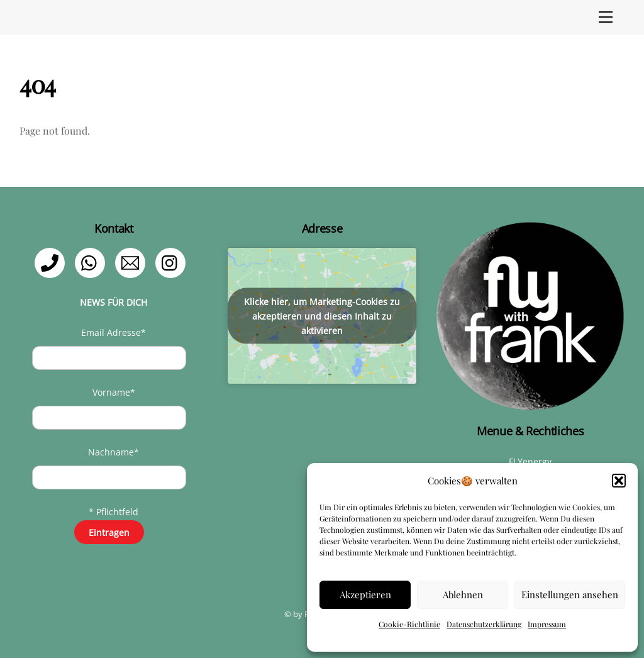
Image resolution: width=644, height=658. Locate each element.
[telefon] (52, 262)
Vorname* (114, 392)
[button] (619, 481)
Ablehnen (463, 594)
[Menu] (606, 17)
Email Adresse (114, 332)
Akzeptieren (365, 594)
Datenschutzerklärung (484, 624)
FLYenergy (530, 461)
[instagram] (173, 262)
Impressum (547, 624)
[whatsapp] (92, 262)
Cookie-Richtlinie (409, 624)
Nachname (114, 452)
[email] (132, 262)
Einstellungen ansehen (570, 594)
